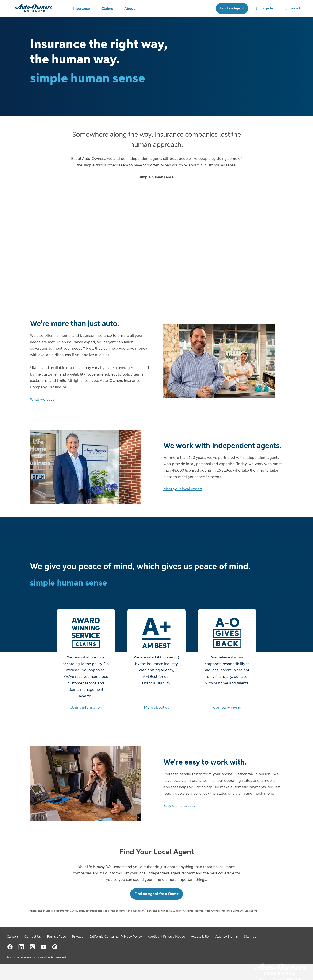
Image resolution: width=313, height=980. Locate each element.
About (130, 9)
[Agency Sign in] (227, 937)
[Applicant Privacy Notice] (167, 937)
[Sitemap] (250, 937)
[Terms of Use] (57, 937)
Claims (107, 9)
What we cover (43, 400)
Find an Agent (232, 8)
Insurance (82, 9)
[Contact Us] (33, 937)
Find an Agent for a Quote (157, 894)
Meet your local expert (183, 489)
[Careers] (13, 937)
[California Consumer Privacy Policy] (116, 937)
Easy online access (179, 806)
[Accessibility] (201, 937)
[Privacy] (78, 937)
